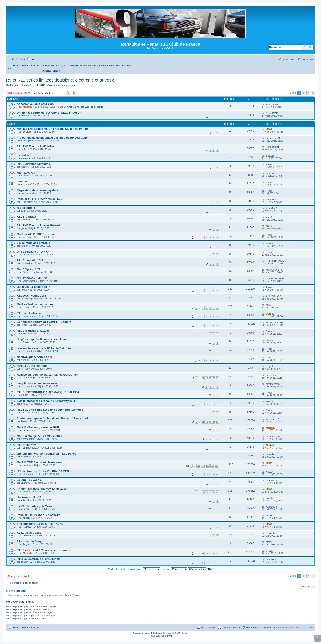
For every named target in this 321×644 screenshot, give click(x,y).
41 (217, 492)
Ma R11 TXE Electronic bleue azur (39, 462)
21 (203, 422)
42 (203, 475)
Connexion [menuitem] (307, 59)
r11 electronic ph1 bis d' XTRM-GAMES (43, 471)
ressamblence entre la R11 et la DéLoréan (45, 348)
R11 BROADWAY (43, 85)
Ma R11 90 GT (26, 173)
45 (214, 475)
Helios (24, 149)
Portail (15, 66)
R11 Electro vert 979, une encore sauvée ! (44, 550)
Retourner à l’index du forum (23, 583)
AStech (270, 472)
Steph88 (270, 533)
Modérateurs (60, 85)
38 (207, 492)
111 (198, 466)
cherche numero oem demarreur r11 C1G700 (46, 454)
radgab (269, 252)
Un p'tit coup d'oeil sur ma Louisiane (41, 339)
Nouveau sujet (17, 93)
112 (203, 466)
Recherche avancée (310, 47)
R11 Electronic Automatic (34, 164)
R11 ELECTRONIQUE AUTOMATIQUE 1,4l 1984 (48, 392)
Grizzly (269, 551)
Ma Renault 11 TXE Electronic (36, 234)
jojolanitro (28, 535)
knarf (26, 492)
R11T (269, 358)
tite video (23, 155)
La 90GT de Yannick (30, 480)
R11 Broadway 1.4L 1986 (33, 331)
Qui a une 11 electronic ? (33, 287)
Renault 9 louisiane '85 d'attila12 (38, 515)
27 (203, 378)
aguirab (25, 456)
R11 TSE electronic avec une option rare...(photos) (50, 410)
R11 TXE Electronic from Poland (38, 225)
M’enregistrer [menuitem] (289, 59)
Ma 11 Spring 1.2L (29, 269)
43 (207, 475)
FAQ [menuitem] (33, 59)
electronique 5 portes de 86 (35, 357)
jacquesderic (29, 430)
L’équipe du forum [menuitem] (231, 628)
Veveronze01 (273, 419)
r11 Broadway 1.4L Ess (32, 278)
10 (207, 404)
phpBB (151, 633)
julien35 (25, 500)
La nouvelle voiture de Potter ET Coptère (44, 322)
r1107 (269, 129)
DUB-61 (270, 243)
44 (210, 475)
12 (214, 404)
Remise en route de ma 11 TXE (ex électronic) (47, 375)
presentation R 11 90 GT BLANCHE (40, 524)
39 (210, 492)
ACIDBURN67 (273, 296)
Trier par (174, 569)
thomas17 (27, 85)
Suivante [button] (313, 93)
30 (214, 378)
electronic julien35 (29, 497)
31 (217, 378)
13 (217, 404)
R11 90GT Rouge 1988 (32, 296)
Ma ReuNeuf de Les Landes (35, 304)
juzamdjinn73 (28, 140)
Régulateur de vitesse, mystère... (39, 190)
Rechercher (304, 47)
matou (269, 542)
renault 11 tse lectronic (32, 366)
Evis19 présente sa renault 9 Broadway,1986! (47, 401)
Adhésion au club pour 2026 (35, 104)
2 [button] (304, 93)
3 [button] (308, 93)
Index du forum (31, 628)
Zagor (26, 544)
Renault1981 (272, 147)
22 (207, 422)
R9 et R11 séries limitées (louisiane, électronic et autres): (60, 80)
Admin (71, 85)
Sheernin (28, 342)
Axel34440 (271, 208)
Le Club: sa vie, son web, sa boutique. (84, 107)
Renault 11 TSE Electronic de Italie (40, 199)
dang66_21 (27, 562)
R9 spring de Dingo (30, 541)
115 (217, 466)
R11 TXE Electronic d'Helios (35, 146)
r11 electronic (26, 208)
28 (207, 378)
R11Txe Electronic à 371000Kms (39, 559)
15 (217, 554)
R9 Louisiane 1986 (29, 533)
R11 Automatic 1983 (30, 260)
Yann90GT (26, 483)
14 (214, 554)
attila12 (27, 518)
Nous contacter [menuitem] (208, 628)
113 (208, 466)
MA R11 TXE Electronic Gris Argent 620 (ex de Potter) (52, 129)
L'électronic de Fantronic (33, 243)
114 (212, 466)
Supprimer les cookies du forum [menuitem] (262, 628)
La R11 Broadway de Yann (34, 506)
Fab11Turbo (272, 104)
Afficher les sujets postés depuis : (134, 569)
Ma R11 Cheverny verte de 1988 (38, 427)
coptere (27, 132)
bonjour (22, 181)
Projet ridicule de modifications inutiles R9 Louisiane (52, 138)
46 (217, 475)
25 (217, 422)
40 (214, 492)
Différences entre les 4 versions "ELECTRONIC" (49, 113)
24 (214, 422)
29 (210, 378)
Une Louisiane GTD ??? (33, 252)
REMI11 (27, 527)
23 (210, 422)
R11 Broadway (26, 217)
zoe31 (269, 217)
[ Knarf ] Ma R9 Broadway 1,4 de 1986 (42, 489)
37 (203, 492)
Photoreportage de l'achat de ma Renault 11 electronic (53, 418)
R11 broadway (26, 445)
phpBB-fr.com (166, 636)
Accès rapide (19, 59)
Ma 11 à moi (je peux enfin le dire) (39, 436)
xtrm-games (29, 474)
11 (210, 404)
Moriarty (27, 107)
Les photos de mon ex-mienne (37, 383)
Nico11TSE (272, 113)
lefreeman (26, 158)
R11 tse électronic (29, 313)
